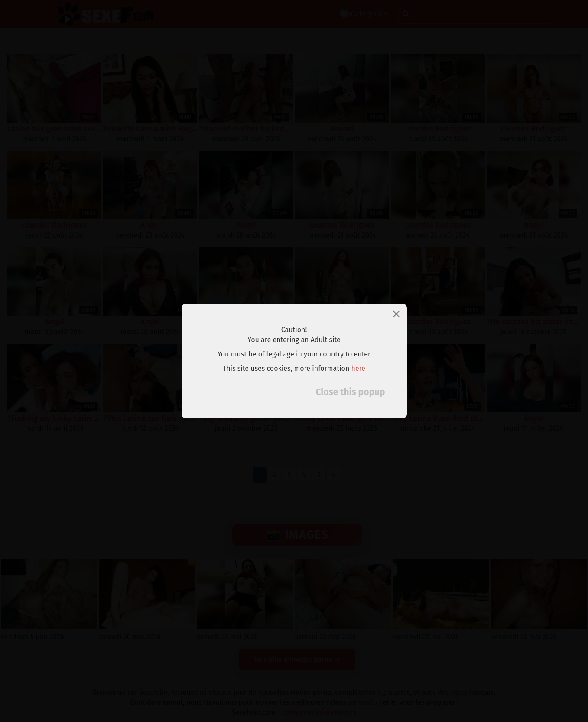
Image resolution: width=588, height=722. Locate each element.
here (359, 368)
